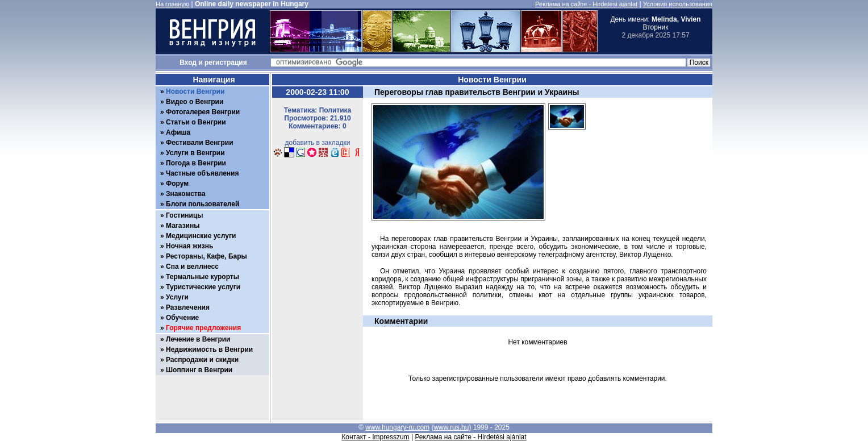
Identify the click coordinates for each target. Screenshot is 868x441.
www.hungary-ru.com (397, 427)
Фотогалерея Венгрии (203, 112)
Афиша (178, 132)
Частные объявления (202, 173)
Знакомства (186, 194)
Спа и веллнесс (192, 267)
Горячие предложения (203, 328)
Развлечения (188, 307)
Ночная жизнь (189, 246)
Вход (188, 63)
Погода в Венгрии (196, 163)
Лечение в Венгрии (198, 339)
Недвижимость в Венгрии (209, 350)
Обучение (182, 318)
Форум (177, 184)
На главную (172, 4)
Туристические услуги (203, 287)
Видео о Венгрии (195, 102)
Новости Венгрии (195, 91)
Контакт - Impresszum (375, 437)
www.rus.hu (451, 427)
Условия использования (678, 4)
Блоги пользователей (203, 204)
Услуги (177, 297)
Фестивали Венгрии (200, 143)
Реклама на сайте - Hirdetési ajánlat (586, 4)
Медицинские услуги (201, 236)
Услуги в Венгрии (195, 153)
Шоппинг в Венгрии (199, 370)
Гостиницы (185, 215)
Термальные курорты (203, 277)
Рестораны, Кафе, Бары (206, 256)
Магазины (183, 226)
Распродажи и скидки (202, 360)
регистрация (226, 63)
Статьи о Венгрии (196, 122)
